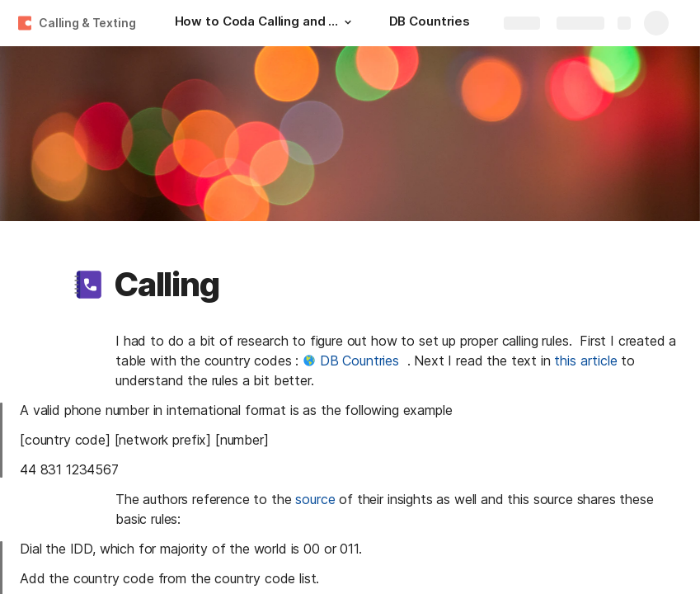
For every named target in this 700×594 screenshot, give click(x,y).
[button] (348, 22)
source (315, 499)
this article (585, 361)
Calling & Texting (87, 23)
